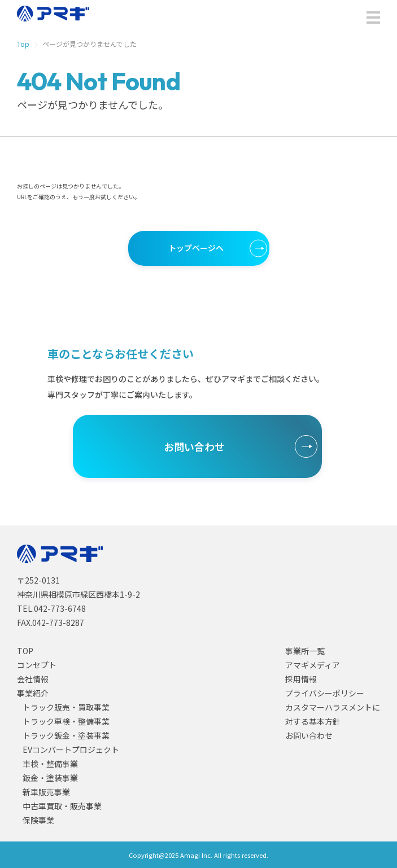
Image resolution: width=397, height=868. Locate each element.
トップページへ (196, 248)
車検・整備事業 (50, 764)
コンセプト (37, 665)
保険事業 (38, 820)
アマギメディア (313, 665)
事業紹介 (33, 693)
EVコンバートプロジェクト (71, 749)
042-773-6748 (60, 608)
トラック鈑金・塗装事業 (66, 735)
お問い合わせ (194, 446)
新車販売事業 (46, 792)
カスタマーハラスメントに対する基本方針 (333, 714)
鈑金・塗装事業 (50, 778)
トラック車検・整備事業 (66, 721)
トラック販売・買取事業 (66, 707)
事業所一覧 (305, 651)
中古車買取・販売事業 (62, 806)
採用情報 (301, 679)
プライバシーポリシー (325, 693)
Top (23, 44)
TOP (25, 651)
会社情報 (33, 679)
